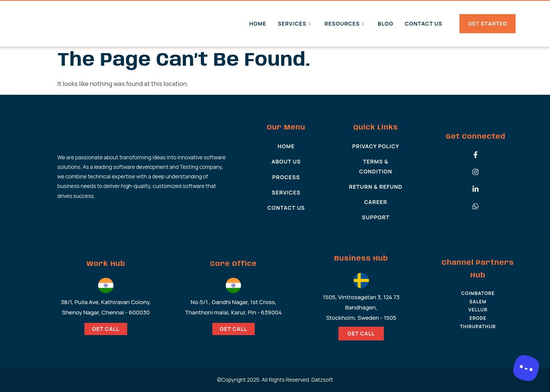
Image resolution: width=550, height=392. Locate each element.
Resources (344, 23)
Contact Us (424, 23)
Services (294, 23)
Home (258, 23)
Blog (386, 23)
